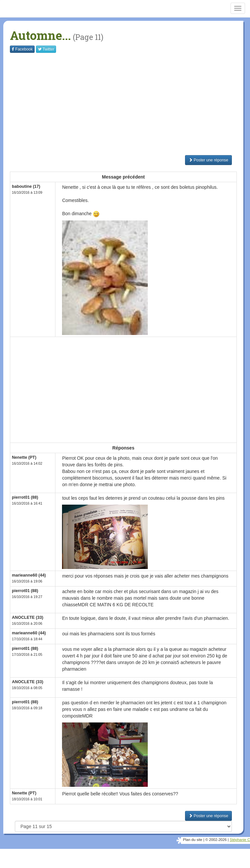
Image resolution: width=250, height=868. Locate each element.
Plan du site (193, 840)
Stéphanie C (240, 840)
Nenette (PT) (24, 457)
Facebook (22, 49)
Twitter (46, 49)
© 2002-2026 (216, 840)
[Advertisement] (130, 104)
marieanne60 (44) (29, 575)
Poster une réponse (208, 160)
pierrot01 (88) (25, 497)
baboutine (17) (26, 186)
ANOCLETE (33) (28, 618)
